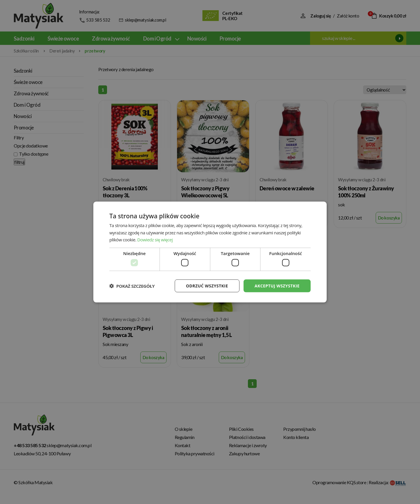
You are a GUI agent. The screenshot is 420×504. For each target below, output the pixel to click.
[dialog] (210, 252)
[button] (132, 286)
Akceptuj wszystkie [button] (277, 286)
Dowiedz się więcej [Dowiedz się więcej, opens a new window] (155, 240)
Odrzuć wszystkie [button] (207, 286)
